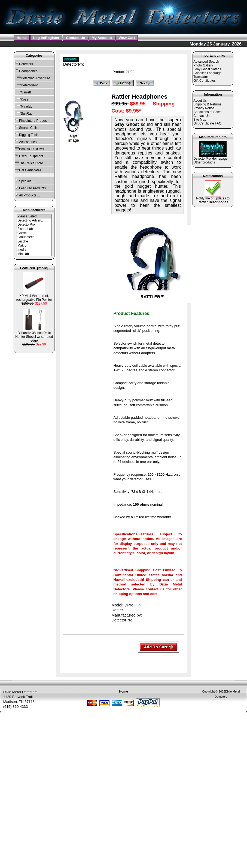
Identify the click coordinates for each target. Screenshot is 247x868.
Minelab (23, 106)
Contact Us (75, 38)
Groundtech (34, 237)
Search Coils (26, 127)
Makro (34, 246)
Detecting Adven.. (34, 221)
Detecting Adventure (32, 78)
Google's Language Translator (207, 75)
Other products (204, 162)
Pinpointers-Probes (31, 120)
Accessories (26, 141)
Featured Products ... (32, 188)
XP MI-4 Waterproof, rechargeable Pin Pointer (34, 296)
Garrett (23, 92)
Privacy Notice (204, 108)
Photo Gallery (203, 65)
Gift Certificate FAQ (207, 123)
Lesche (34, 242)
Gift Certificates (28, 170)
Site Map (200, 120)
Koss (21, 99)
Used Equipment (29, 155)
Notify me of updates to (213, 199)
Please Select (34, 216)
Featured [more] (34, 268)
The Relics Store (29, 163)
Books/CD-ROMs (29, 148)
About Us (200, 101)
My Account (102, 38)
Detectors (24, 63)
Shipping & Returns (207, 104)
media (34, 250)
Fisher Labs (34, 229)
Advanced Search (206, 62)
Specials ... (25, 180)
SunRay (24, 113)
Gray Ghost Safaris (207, 69)
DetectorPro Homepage (210, 159)
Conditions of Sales (207, 112)
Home (22, 38)
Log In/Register (46, 38)
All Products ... (27, 195)
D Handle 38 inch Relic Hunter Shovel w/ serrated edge (34, 335)
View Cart (127, 38)
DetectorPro (34, 225)
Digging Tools (27, 134)
